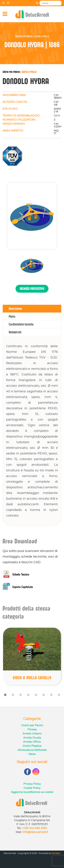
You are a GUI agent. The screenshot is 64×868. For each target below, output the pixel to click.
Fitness (32, 730)
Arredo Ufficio (32, 742)
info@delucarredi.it (35, 832)
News (32, 754)
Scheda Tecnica (16, 574)
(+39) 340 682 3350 (34, 828)
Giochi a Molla (29, 72)
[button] (5, 695)
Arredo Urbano (32, 734)
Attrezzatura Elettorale (32, 750)
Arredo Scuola (32, 738)
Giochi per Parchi (11, 72)
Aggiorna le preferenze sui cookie (32, 792)
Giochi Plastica (32, 746)
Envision (56, 853)
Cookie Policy (32, 788)
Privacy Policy (32, 784)
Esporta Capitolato (18, 587)
